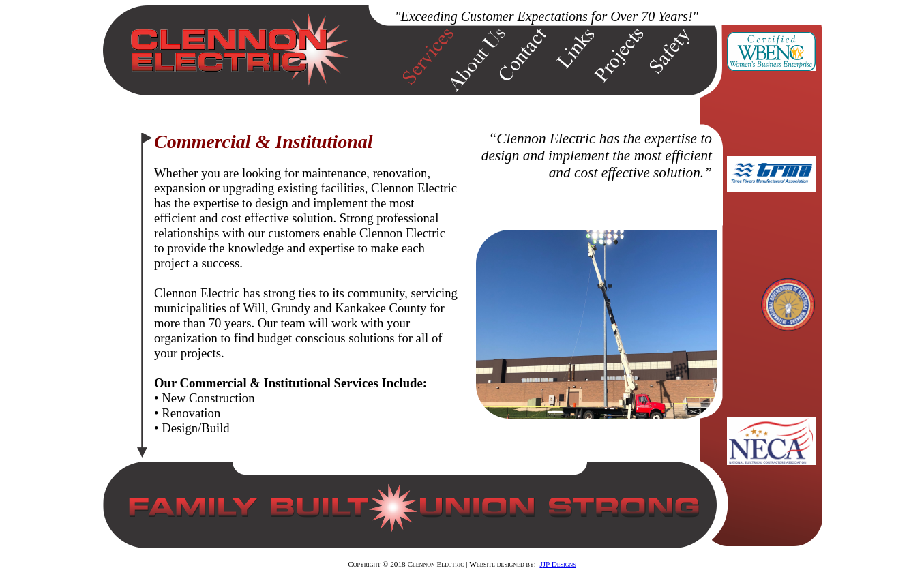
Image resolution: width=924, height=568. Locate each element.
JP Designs (560, 564)
